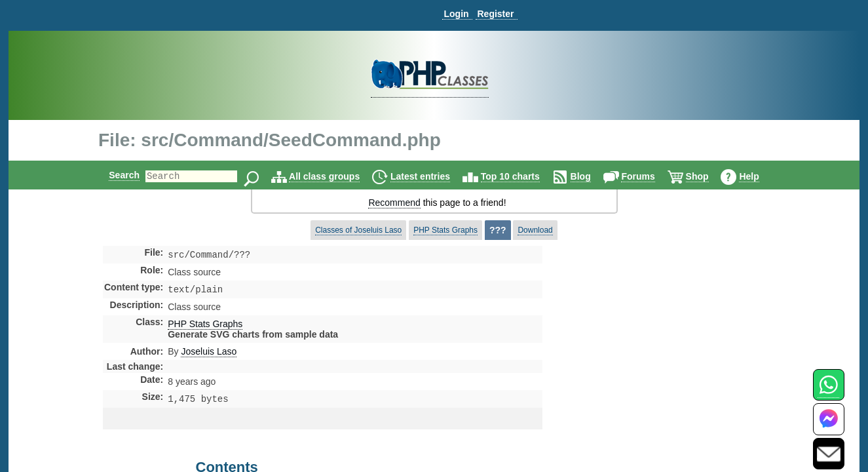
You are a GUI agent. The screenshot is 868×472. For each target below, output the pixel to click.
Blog (592, 176)
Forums (649, 176)
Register (495, 14)
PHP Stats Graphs (445, 230)
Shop (708, 176)
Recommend (394, 203)
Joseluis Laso (209, 354)
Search (113, 175)
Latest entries (431, 176)
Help (760, 176)
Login (456, 14)
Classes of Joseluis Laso (358, 230)
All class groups (335, 176)
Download (535, 230)
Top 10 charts (521, 176)
